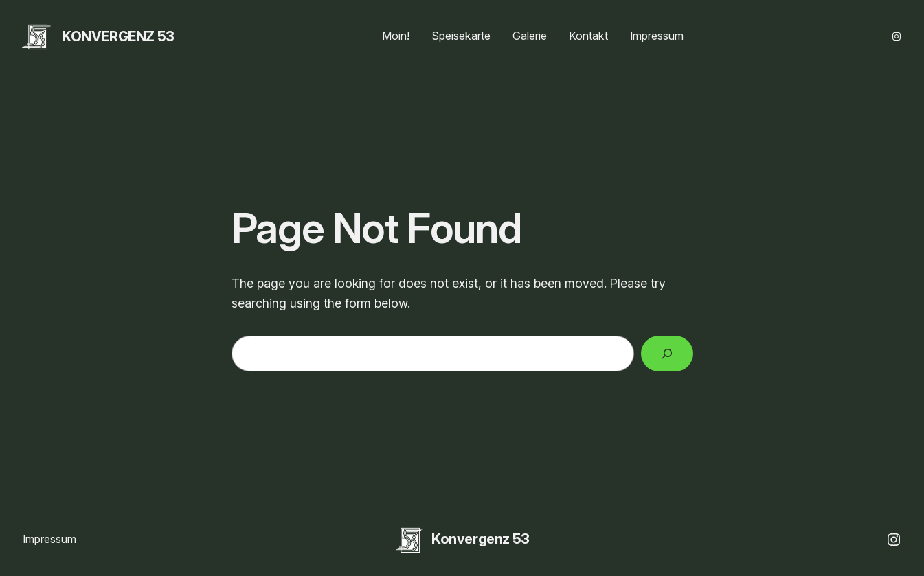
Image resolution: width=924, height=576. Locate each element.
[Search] (667, 354)
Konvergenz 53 (118, 36)
